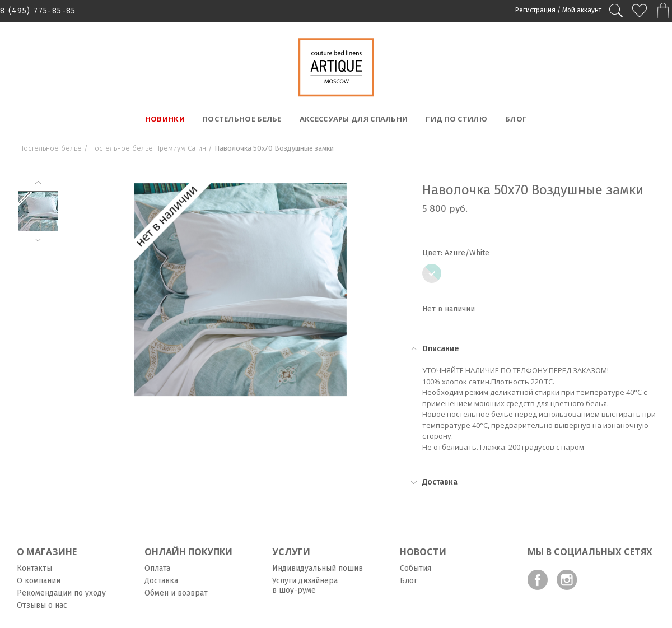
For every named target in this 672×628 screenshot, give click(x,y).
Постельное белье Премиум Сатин (148, 148)
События (416, 568)
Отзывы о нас (42, 605)
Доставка (161, 581)
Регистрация (535, 10)
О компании (39, 581)
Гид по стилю (456, 119)
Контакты (34, 568)
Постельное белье (242, 119)
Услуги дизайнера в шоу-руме (305, 585)
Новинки (165, 119)
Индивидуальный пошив (318, 568)
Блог (516, 119)
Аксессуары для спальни (354, 119)
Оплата (157, 568)
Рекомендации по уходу (61, 593)
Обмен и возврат (176, 593)
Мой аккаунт (582, 10)
